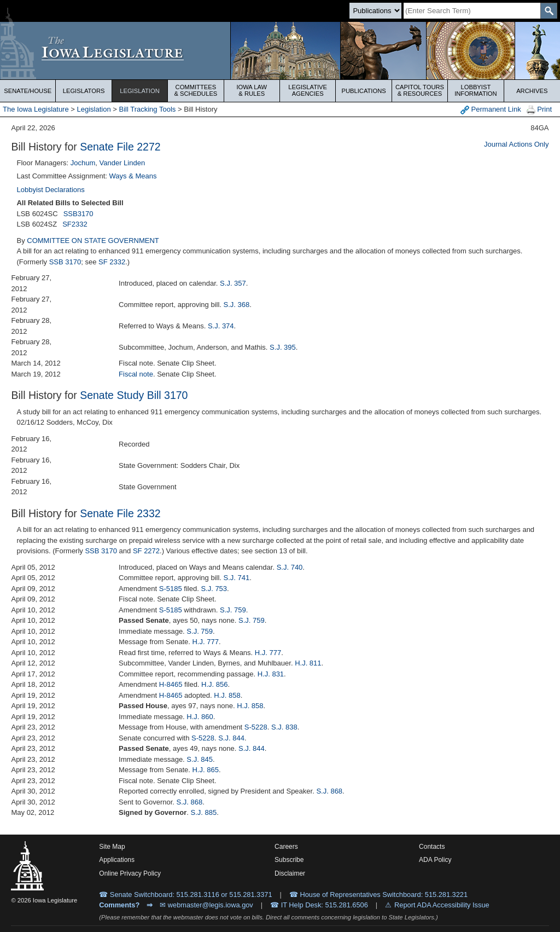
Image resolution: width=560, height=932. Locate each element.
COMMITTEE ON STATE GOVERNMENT (93, 241)
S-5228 (256, 727)
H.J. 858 (227, 695)
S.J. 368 (237, 305)
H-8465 (171, 684)
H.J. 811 (308, 663)
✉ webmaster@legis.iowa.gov (206, 905)
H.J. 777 (205, 642)
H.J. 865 (205, 770)
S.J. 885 (204, 812)
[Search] (472, 11)
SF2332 (75, 224)
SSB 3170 (65, 262)
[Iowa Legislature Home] (280, 51)
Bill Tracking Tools (148, 109)
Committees (196, 90)
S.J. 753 (214, 589)
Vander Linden (122, 163)
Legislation (140, 91)
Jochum (83, 163)
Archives (532, 91)
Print (539, 110)
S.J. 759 (233, 610)
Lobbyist (476, 90)
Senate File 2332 (120, 513)
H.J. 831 (271, 674)
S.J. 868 (329, 791)
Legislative (308, 90)
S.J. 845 (200, 759)
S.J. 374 (221, 326)
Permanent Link (491, 110)
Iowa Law (252, 90)
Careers (286, 847)
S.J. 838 (284, 727)
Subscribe (289, 860)
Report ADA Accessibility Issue (442, 905)
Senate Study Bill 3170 (134, 395)
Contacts (432, 847)
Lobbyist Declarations (50, 190)
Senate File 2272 (120, 147)
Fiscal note (136, 374)
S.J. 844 (231, 738)
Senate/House (28, 91)
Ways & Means (133, 176)
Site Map (112, 847)
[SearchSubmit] (549, 11)
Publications (363, 91)
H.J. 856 (214, 684)
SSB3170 (78, 214)
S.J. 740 (290, 567)
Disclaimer (290, 873)
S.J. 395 (283, 347)
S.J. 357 (233, 283)
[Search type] (375, 11)
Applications (117, 860)
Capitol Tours (420, 90)
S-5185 (171, 589)
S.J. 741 (237, 578)
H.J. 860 (200, 717)
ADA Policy (435, 860)
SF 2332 (112, 262)
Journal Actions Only (517, 144)
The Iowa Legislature (36, 109)
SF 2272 (146, 551)
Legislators (84, 91)
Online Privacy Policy (130, 873)
